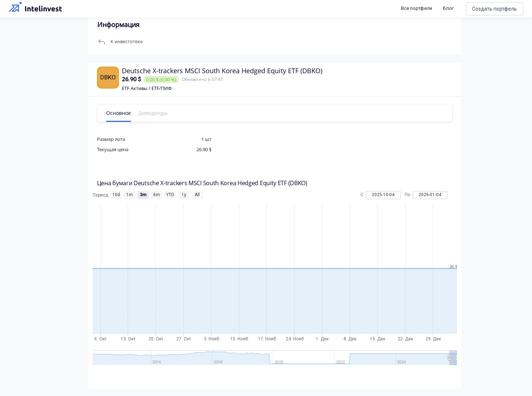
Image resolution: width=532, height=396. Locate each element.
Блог (448, 8)
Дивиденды (155, 113)
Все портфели (417, 8)
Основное (121, 113)
